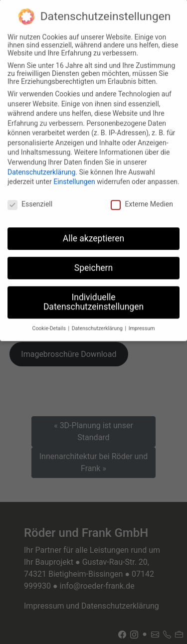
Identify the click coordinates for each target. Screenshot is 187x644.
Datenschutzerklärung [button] (98, 322)
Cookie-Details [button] (50, 322)
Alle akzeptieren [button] (94, 232)
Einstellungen (74, 175)
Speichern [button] (93, 262)
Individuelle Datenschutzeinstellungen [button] (93, 296)
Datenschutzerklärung (41, 166)
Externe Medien (142, 198)
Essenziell (30, 198)
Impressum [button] (142, 322)
